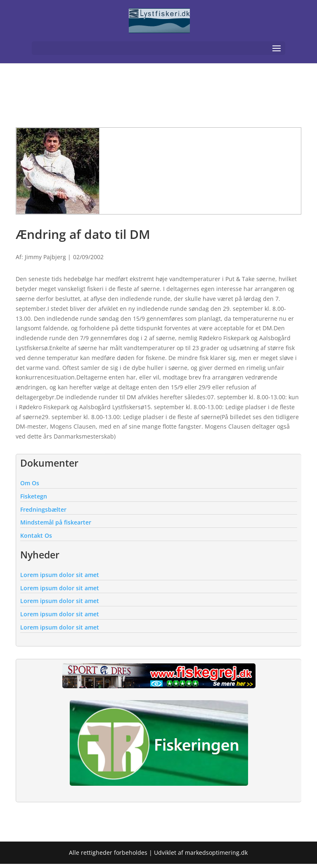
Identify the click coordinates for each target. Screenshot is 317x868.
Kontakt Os (36, 535)
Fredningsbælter (43, 509)
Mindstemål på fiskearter (56, 522)
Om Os (30, 483)
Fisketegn (34, 496)
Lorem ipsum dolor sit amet (60, 575)
